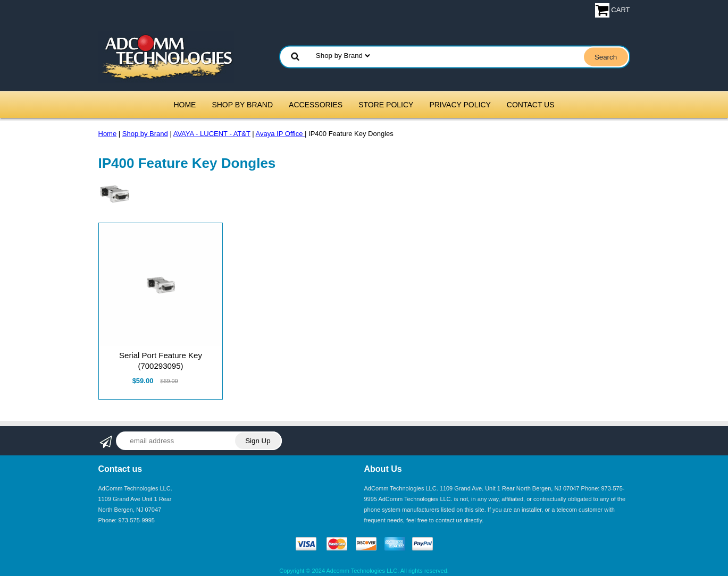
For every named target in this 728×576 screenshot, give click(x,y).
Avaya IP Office (281, 134)
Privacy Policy (460, 105)
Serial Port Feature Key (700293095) (161, 361)
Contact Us (531, 105)
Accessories (316, 105)
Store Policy (386, 105)
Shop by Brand (242, 105)
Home (185, 105)
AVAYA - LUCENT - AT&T (212, 134)
